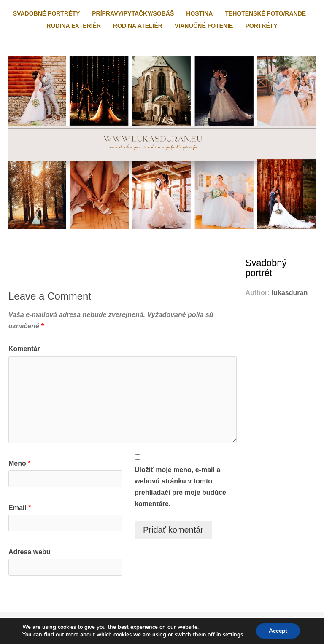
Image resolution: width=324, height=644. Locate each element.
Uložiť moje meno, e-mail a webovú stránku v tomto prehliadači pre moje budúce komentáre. (180, 487)
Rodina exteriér (74, 26)
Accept (278, 631)
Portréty (261, 26)
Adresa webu (30, 552)
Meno (19, 463)
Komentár (24, 349)
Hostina (199, 13)
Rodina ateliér (138, 26)
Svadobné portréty (46, 13)
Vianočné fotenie (204, 26)
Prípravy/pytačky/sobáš (133, 13)
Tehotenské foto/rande (265, 13)
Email (20, 508)
